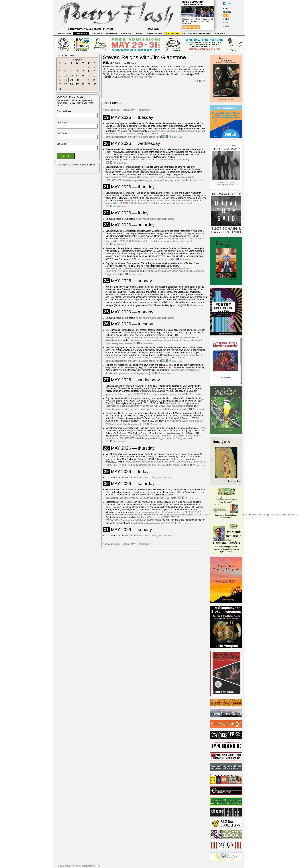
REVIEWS (126, 34)
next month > (145, 110)
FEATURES (111, 34)
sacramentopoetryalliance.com (156, 259)
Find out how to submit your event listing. (154, 219)
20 (77, 80)
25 (66, 84)
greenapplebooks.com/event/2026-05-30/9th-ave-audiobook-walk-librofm (141, 498)
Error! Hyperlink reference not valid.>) (136, 77)
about (225, 8)
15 (89, 76)
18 (66, 80)
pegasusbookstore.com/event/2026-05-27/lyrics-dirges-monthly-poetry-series (143, 394)
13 (77, 76)
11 (66, 76)
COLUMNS (96, 34)
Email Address (65, 111)
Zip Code (61, 144)
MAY (77, 60)
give (226, 15)
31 (60, 89)
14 (83, 76)
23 (95, 80)
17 (60, 80)
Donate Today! (191, 27)
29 (89, 84)
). (141, 424)
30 (95, 84)
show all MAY (129, 110)
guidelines (228, 19)
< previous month (111, 110)
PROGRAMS (154, 34)
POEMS (139, 34)
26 (71, 84)
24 (60, 84)
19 (71, 80)
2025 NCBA (81, 34)
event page (177, 137)
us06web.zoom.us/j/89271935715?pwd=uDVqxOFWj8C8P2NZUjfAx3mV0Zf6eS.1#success (142, 519)
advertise (227, 12)
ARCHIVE (220, 34)
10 (60, 76)
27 (77, 84)
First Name (62, 122)
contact (226, 23)
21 (83, 80)
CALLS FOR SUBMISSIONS (197, 34)
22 (89, 80)
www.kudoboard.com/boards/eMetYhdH (150, 523)
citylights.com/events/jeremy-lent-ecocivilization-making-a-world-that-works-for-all (145, 409)
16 (95, 76)
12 (71, 76)
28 (83, 84)
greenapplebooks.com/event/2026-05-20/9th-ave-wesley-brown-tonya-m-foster (150, 160)
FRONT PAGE (64, 34)
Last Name (62, 133)
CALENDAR (173, 34)
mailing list (228, 26)
